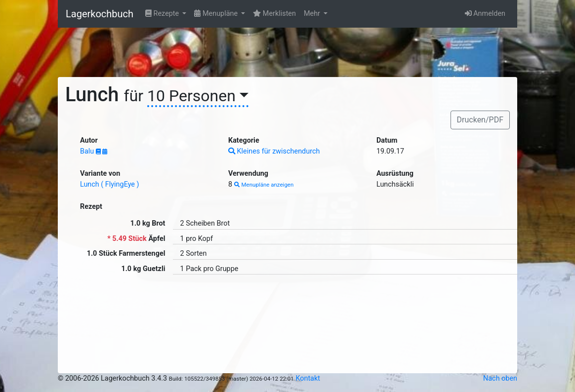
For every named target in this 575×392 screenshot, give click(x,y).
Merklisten (274, 14)
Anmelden (485, 14)
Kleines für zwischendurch (274, 151)
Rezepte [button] (163, 14)
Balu (88, 151)
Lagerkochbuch (100, 14)
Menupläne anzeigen (264, 185)
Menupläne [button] (217, 14)
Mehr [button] (313, 14)
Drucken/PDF (480, 120)
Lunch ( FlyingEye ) (110, 184)
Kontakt (308, 378)
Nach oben (500, 378)
